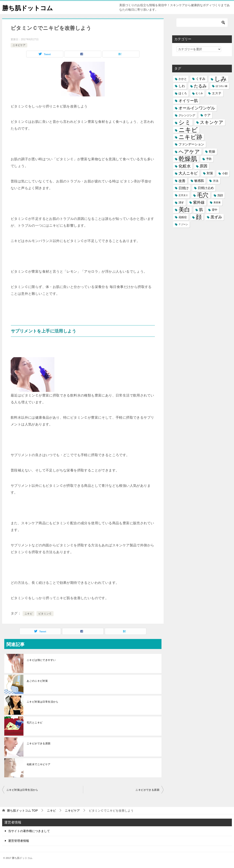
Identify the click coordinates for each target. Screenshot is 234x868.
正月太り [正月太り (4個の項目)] (183, 195)
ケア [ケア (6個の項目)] (207, 115)
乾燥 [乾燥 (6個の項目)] (212, 152)
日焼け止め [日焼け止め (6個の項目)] (206, 188)
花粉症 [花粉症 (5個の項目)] (183, 217)
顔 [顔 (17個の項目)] (199, 217)
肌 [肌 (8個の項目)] (201, 210)
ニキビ (28, 614)
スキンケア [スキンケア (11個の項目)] (212, 122)
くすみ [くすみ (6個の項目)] (201, 79)
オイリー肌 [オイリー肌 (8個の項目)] (188, 101)
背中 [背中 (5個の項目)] (215, 210)
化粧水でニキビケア (39, 764)
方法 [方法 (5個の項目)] (216, 181)
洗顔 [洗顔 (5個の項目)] (220, 195)
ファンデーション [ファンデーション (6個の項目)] (191, 144)
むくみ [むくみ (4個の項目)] (199, 93)
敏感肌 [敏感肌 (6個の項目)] (199, 181)
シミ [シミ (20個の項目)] (185, 122)
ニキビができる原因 (39, 743)
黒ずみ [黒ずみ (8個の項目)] (216, 217)
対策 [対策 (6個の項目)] (210, 173)
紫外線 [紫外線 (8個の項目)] (199, 202)
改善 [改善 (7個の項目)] (182, 181)
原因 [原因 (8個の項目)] (203, 166)
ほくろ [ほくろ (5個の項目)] (183, 93)
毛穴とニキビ (35, 723)
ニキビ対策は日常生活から (43, 702)
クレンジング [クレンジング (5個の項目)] (187, 115)
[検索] (202, 23)
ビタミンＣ (45, 614)
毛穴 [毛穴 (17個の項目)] (203, 195)
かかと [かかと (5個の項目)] (183, 79)
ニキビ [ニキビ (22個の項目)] (188, 130)
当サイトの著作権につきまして (29, 831)
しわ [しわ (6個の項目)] (182, 86)
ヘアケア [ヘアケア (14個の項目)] (189, 152)
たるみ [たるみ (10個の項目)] (200, 86)
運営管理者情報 (19, 841)
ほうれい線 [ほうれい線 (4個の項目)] (222, 86)
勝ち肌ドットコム (28, 7)
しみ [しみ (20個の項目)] (221, 79)
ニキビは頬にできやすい (41, 660)
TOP (22, 811)
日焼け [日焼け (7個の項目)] (184, 188)
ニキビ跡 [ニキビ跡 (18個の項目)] (190, 137)
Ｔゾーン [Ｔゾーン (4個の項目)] (183, 224)
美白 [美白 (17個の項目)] (184, 210)
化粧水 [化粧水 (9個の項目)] (185, 166)
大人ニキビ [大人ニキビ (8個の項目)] (188, 173)
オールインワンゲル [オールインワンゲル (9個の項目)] (197, 108)
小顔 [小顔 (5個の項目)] (225, 173)
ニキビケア (19, 45)
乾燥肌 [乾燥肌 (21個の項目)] (188, 159)
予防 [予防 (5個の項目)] (209, 159)
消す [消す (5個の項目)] (181, 203)
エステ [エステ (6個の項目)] (217, 93)
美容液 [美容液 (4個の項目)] (217, 202)
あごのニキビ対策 (37, 681)
